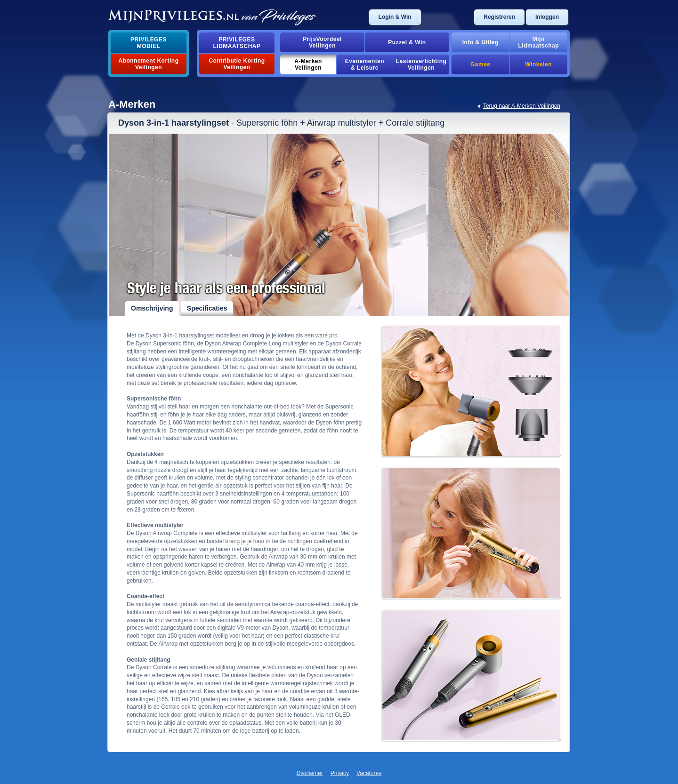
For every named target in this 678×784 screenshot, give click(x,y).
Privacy (340, 773)
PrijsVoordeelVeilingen (322, 42)
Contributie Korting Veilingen (237, 64)
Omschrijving (152, 308)
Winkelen (539, 64)
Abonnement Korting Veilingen (149, 64)
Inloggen (547, 17)
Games (480, 64)
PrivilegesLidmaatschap (237, 43)
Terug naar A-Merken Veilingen (522, 106)
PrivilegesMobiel (149, 43)
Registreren (499, 17)
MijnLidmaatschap (539, 42)
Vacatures (369, 773)
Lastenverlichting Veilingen (421, 64)
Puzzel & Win (407, 42)
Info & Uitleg (480, 42)
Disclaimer (310, 773)
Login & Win (395, 17)
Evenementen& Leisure (365, 64)
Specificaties (207, 308)
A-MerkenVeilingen (308, 64)
